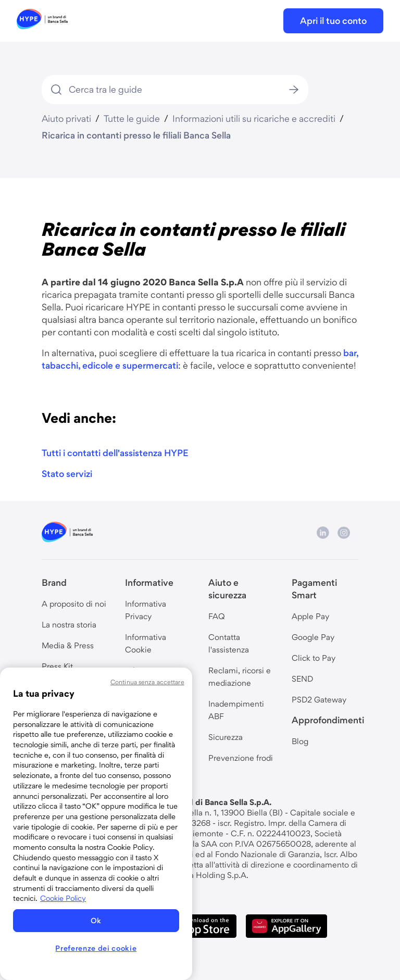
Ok (96, 921)
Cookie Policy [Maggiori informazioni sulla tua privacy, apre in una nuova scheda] (63, 898)
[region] (96, 824)
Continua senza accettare (147, 682)
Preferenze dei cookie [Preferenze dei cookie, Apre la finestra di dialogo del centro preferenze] (96, 948)
